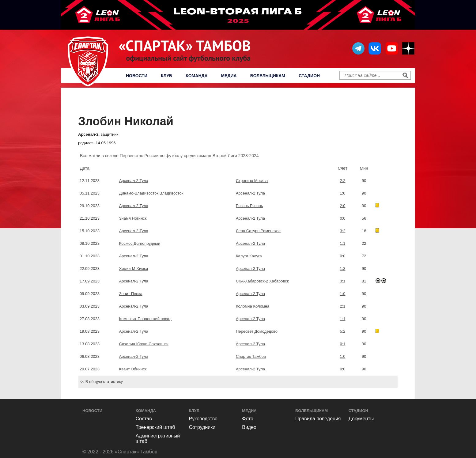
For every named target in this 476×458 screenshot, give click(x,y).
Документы (361, 419)
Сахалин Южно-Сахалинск (144, 344)
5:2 (342, 331)
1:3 (342, 269)
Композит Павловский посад (145, 319)
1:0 (342, 193)
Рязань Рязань (249, 206)
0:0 (342, 218)
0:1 (342, 344)
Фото (248, 419)
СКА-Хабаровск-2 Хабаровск (262, 281)
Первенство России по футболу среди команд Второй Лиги (240, 103)
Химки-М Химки (134, 269)
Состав (144, 419)
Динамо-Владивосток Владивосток (151, 193)
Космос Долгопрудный (140, 243)
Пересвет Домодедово (257, 331)
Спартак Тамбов (251, 356)
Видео (249, 427)
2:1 (342, 306)
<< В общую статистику (101, 382)
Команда (196, 76)
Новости (137, 76)
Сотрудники (202, 427)
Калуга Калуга (249, 256)
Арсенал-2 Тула (134, 181)
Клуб (166, 76)
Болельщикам (268, 76)
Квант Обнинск (133, 369)
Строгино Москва (252, 181)
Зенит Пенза (131, 294)
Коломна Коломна (253, 306)
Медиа (229, 76)
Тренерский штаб (155, 427)
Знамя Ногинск (133, 218)
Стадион (309, 76)
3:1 (342, 281)
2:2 (342, 181)
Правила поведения (318, 419)
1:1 (342, 243)
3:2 (342, 231)
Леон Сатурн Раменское (258, 231)
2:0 (342, 206)
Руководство (203, 419)
